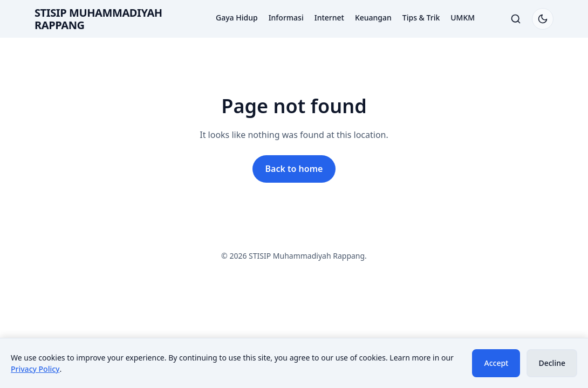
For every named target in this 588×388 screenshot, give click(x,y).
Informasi (286, 18)
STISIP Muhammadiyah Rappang (98, 19)
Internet (329, 18)
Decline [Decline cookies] (552, 363)
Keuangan (373, 18)
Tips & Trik (421, 18)
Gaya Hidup (237, 18)
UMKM (463, 18)
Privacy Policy (35, 369)
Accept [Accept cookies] (496, 363)
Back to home (294, 169)
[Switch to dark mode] (543, 19)
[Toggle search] (516, 19)
